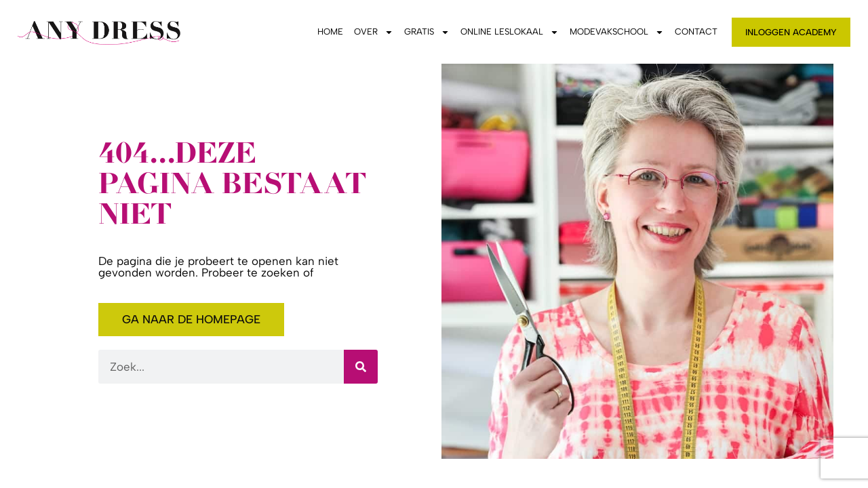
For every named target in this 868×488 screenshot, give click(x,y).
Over (374, 32)
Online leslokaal (510, 32)
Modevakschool (617, 32)
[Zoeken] (361, 367)
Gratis (427, 32)
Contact (696, 32)
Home (330, 32)
